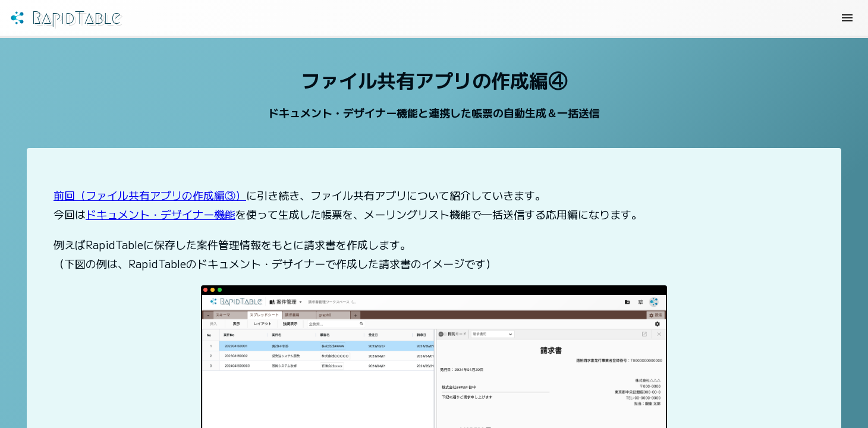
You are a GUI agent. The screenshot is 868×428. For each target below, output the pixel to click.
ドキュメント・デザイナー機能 (161, 219)
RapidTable (96, 21)
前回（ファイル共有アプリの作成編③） (150, 200)
